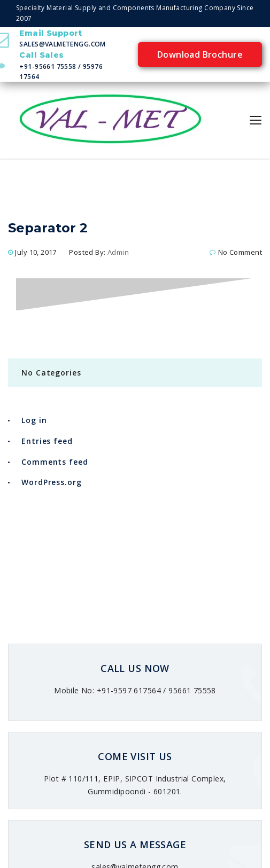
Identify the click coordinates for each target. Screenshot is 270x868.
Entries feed (47, 441)
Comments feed (55, 462)
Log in (34, 420)
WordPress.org (52, 482)
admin (118, 252)
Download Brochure (200, 54)
